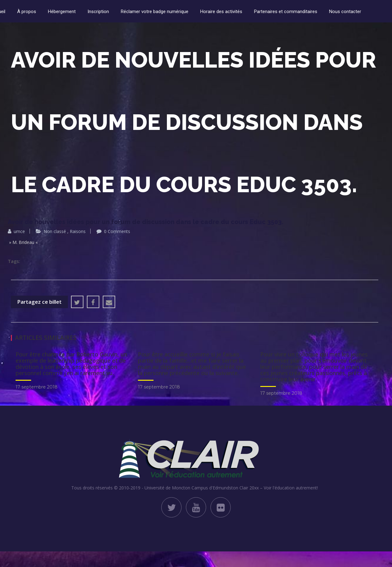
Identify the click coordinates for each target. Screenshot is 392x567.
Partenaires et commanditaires (286, 12)
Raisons (78, 231)
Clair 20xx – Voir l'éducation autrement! (279, 488)
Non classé (55, 231)
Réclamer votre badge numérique (155, 12)
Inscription (98, 12)
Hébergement (62, 12)
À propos (27, 12)
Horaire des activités (221, 12)
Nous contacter (345, 12)
